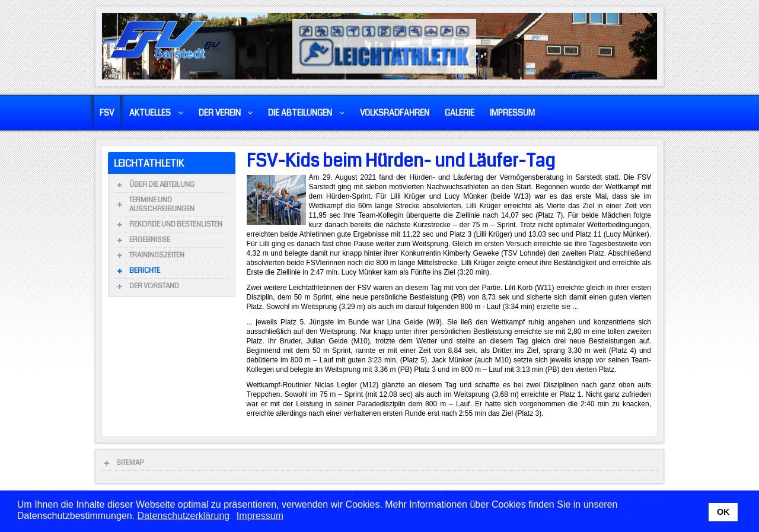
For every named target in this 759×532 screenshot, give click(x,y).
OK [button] (723, 512)
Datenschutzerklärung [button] (184, 516)
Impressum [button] (260, 516)
